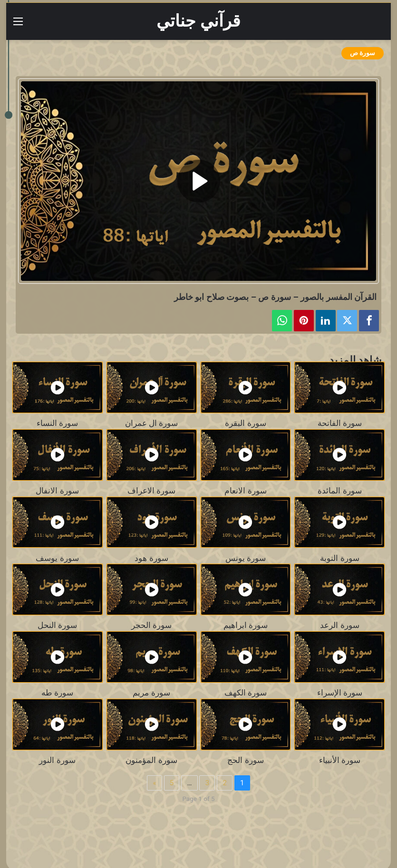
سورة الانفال (57, 491)
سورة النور (57, 760)
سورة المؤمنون (151, 760)
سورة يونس (246, 558)
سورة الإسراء (340, 693)
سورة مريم (151, 693)
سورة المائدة (339, 491)
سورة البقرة (245, 423)
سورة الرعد (339, 625)
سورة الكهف (246, 693)
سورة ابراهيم (246, 625)
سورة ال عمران (151, 423)
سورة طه (57, 693)
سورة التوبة (339, 558)
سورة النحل (57, 625)
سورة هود (151, 558)
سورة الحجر (151, 625)
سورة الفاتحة (340, 423)
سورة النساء (57, 423)
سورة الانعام (245, 491)
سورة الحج (245, 760)
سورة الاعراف (151, 491)
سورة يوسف (57, 558)
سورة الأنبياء (340, 760)
